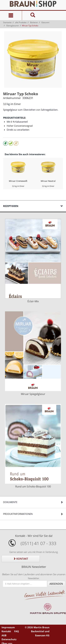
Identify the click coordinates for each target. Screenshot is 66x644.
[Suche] (33, 15)
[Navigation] (11, 15)
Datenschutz (9, 639)
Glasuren (45, 22)
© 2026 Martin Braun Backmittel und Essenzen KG (37, 631)
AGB (4, 635)
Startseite (7, 22)
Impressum (8, 627)
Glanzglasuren (13, 26)
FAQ (17, 631)
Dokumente (10, 502)
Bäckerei (34, 22)
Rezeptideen (11, 206)
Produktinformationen (18, 514)
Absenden (56, 584)
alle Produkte (21, 22)
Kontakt (21, 559)
